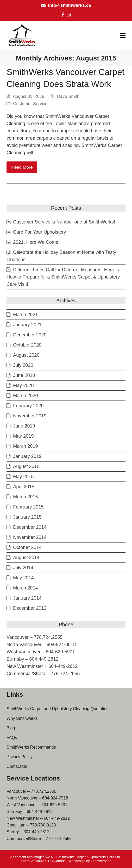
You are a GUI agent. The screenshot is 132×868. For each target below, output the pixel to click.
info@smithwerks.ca (69, 5)
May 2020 (23, 385)
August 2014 (26, 558)
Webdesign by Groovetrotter (90, 861)
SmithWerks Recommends (31, 747)
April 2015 (24, 487)
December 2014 (30, 527)
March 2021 (25, 315)
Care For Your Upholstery (39, 232)
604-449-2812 (40, 812)
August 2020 (26, 355)
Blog (11, 728)
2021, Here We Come (36, 242)
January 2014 (27, 598)
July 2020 (23, 365)
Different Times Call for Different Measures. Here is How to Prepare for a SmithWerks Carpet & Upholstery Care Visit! (63, 277)
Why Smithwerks (22, 718)
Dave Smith (68, 96)
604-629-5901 (54, 805)
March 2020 (25, 396)
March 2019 (25, 446)
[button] (123, 36)
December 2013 (30, 608)
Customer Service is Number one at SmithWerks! (64, 222)
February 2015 (28, 507)
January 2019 (27, 456)
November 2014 (30, 537)
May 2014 (23, 578)
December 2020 (30, 335)
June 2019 (24, 426)
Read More (22, 167)
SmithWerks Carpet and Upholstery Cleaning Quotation (58, 709)
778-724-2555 (59, 839)
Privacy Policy (20, 757)
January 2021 (27, 325)
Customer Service (30, 104)
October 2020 (27, 345)
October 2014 (27, 547)
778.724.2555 (43, 791)
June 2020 (24, 375)
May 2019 (23, 436)
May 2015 (23, 477)
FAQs (12, 738)
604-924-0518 (55, 798)
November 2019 (30, 416)
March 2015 (25, 497)
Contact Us (17, 766)
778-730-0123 (43, 825)
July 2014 (23, 568)
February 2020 (28, 406)
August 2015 (26, 466)
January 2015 (27, 517)
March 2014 (25, 588)
